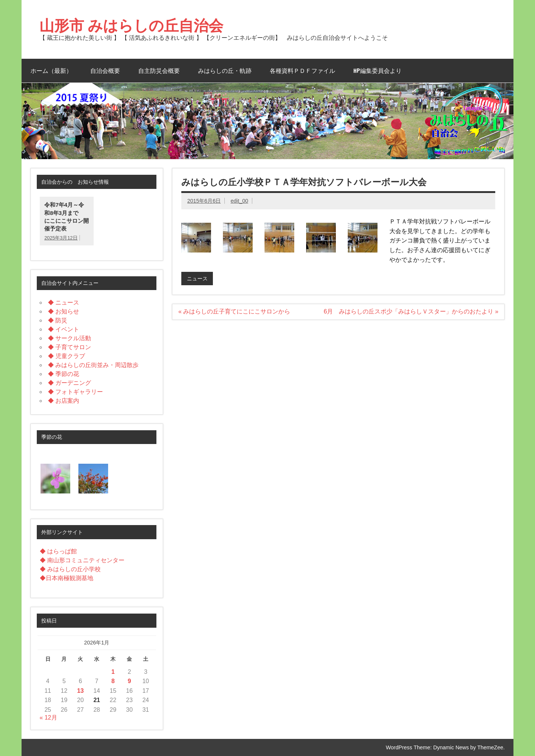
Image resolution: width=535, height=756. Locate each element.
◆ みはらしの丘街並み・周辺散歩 (93, 365)
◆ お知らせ (64, 311)
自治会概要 (105, 71)
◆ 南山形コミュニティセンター (82, 560)
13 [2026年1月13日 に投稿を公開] (81, 691)
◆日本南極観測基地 (67, 578)
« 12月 (48, 718)
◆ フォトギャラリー (75, 392)
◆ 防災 (58, 320)
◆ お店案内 (64, 401)
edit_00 (239, 201)
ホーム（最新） (51, 71)
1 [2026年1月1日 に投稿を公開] (113, 672)
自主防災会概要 (159, 71)
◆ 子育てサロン (69, 347)
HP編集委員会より (377, 71)
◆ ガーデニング (69, 383)
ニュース (197, 279)
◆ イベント (64, 329)
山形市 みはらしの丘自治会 (131, 25)
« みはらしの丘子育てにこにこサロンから (234, 311)
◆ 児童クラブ (67, 356)
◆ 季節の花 (64, 374)
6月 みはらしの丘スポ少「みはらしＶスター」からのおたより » (411, 311)
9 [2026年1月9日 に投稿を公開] (129, 681)
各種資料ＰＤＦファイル (302, 71)
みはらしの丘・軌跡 (225, 71)
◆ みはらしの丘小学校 (70, 569)
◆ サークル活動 (69, 338)
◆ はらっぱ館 (58, 551)
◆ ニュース (64, 303)
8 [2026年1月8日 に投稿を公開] (113, 681)
